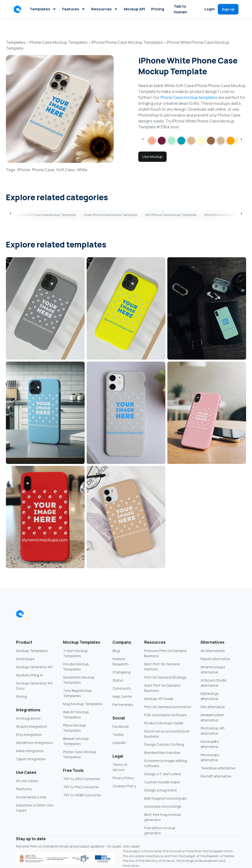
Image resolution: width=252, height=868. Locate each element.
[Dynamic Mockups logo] (20, 614)
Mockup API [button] (134, 9)
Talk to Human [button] (180, 9)
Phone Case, (44, 170)
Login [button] (210, 9)
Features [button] (74, 9)
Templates (43, 9)
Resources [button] (105, 9)
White (82, 170)
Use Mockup (152, 157)
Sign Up (228, 9)
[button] (18, 9)
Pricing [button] (158, 9)
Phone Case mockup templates (189, 97)
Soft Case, (66, 170)
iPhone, (24, 170)
